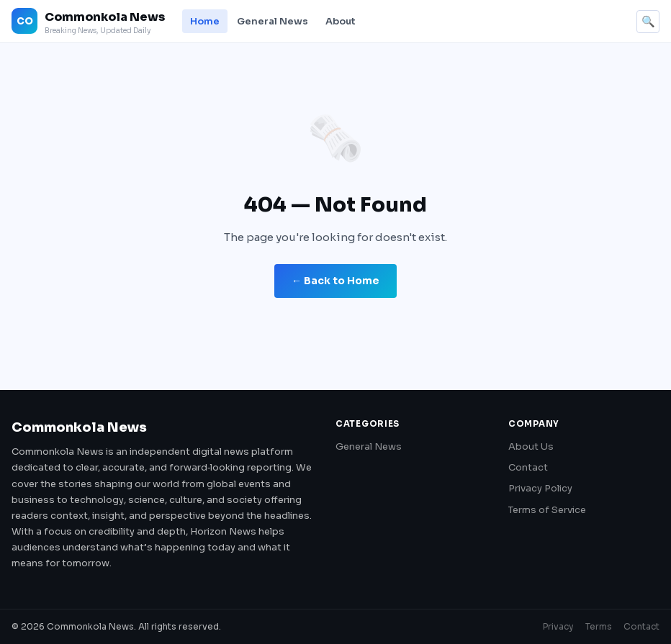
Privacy (558, 626)
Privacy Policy (540, 488)
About (341, 21)
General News (273, 21)
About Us (531, 446)
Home (205, 21)
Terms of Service (547, 510)
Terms (599, 626)
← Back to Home (335, 281)
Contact (528, 467)
